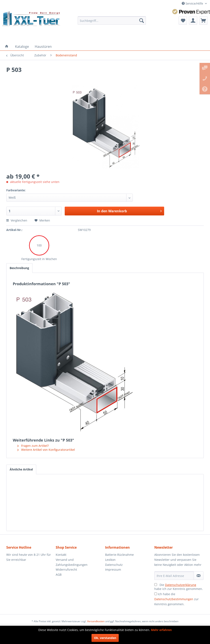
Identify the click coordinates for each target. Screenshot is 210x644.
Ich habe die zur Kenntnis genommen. (177, 599)
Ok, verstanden (105, 638)
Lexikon (110, 560)
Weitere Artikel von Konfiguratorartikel (46, 450)
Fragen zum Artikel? (33, 446)
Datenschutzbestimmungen (174, 599)
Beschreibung (19, 268)
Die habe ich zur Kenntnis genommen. (179, 587)
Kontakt (61, 555)
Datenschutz (114, 565)
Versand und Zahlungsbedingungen (72, 562)
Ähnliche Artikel (21, 469)
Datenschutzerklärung (181, 585)
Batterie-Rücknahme (119, 555)
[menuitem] (112, 21)
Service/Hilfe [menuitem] (193, 3)
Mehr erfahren (161, 630)
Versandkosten (96, 621)
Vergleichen (17, 220)
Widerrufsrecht (66, 569)
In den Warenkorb (129, 211)
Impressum (113, 569)
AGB (59, 575)
